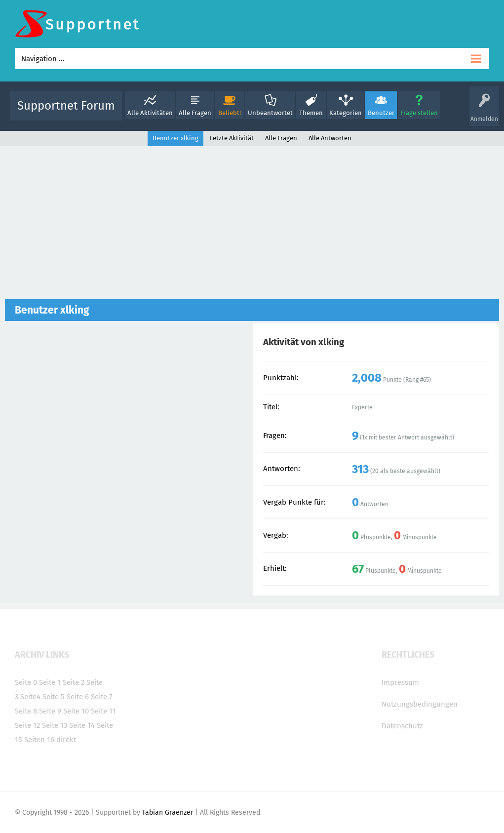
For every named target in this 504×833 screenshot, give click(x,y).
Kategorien (346, 113)
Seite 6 (78, 697)
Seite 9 (50, 711)
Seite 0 (26, 682)
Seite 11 (103, 711)
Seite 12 (27, 725)
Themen (311, 113)
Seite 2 (74, 682)
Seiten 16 (39, 740)
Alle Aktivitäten (150, 113)
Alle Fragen (195, 113)
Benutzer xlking (175, 138)
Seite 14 (82, 725)
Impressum (400, 682)
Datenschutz (402, 726)
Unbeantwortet (270, 113)
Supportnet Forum (66, 106)
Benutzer (381, 113)
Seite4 (30, 697)
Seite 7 (102, 697)
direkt (66, 740)
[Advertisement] (252, 225)
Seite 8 (26, 711)
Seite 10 (76, 711)
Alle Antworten (330, 138)
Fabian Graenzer (168, 813)
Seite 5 (54, 697)
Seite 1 (50, 682)
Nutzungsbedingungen (420, 704)
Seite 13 (55, 725)
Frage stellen (419, 113)
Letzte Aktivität (232, 138)
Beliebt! (230, 113)
